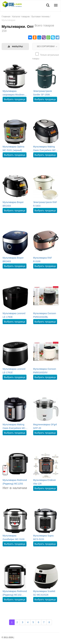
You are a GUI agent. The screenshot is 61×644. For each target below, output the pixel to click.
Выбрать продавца (15, 99)
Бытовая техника (41, 17)
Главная (6, 17)
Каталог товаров (21, 17)
